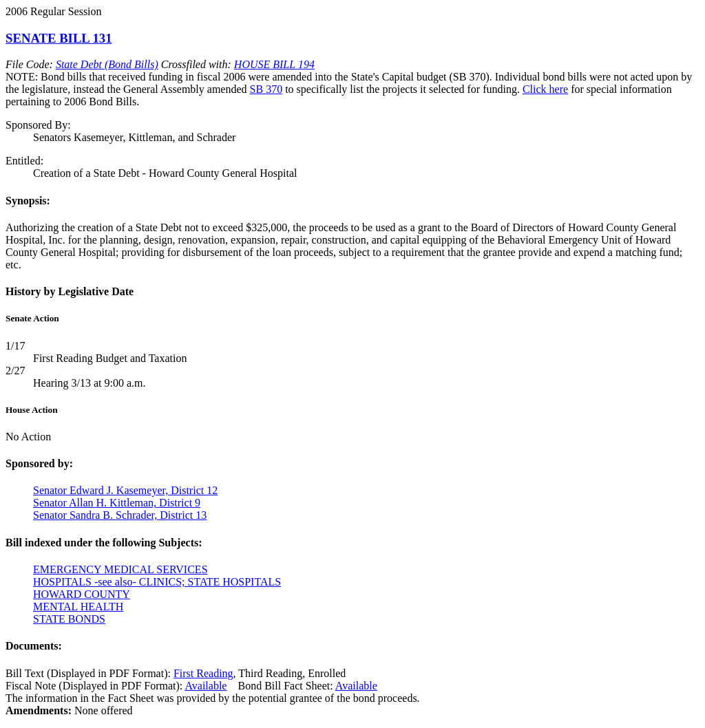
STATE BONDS (69, 619)
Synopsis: (28, 201)
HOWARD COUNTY (82, 594)
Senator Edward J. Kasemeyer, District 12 (125, 490)
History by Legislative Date (70, 291)
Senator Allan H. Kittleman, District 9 (117, 503)
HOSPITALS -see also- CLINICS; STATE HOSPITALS (157, 582)
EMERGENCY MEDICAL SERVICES (120, 569)
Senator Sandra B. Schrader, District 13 (120, 515)
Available (206, 686)
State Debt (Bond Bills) (107, 64)
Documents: (34, 646)
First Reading (203, 673)
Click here (545, 89)
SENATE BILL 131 (59, 38)
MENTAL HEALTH (78, 607)
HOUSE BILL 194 (274, 64)
